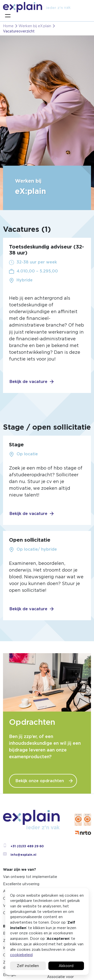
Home (8, 26)
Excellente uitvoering (21, 884)
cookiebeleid (21, 955)
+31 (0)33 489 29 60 (23, 846)
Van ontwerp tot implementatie (30, 877)
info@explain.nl (20, 855)
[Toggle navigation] (8, 16)
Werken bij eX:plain (35, 26)
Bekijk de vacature (28, 382)
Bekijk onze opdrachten (40, 781)
